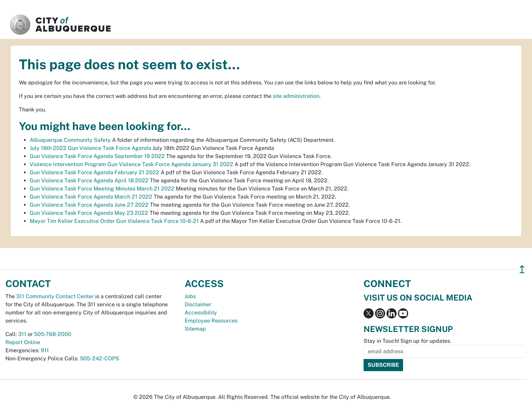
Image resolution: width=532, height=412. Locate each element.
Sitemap (195, 329)
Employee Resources (211, 321)
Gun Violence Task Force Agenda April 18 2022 (89, 181)
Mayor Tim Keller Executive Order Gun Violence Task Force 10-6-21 (114, 221)
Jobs (190, 296)
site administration (296, 96)
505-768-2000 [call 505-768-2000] (53, 334)
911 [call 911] (45, 350)
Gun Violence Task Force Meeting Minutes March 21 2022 (102, 189)
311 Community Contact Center (55, 296)
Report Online (23, 342)
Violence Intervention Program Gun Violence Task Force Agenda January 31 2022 (131, 164)
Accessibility (201, 313)
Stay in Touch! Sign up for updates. (407, 341)
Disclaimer (198, 304)
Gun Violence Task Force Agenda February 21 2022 (95, 172)
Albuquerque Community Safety (70, 140)
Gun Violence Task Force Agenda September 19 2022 (97, 156)
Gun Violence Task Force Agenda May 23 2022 (89, 213)
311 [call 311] (22, 334)
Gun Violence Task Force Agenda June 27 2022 (89, 205)
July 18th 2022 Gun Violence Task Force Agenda (90, 148)
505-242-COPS (100, 358)
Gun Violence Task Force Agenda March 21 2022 (91, 197)
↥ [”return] (522, 269)
